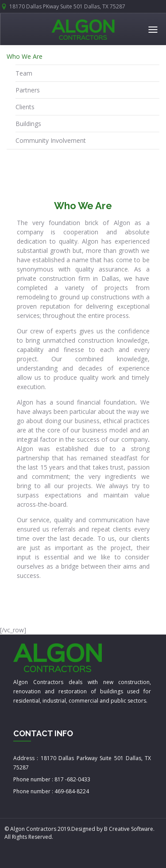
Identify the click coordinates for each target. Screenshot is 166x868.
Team (24, 73)
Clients (25, 107)
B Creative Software (129, 829)
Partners (28, 90)
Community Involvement (51, 140)
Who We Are (25, 56)
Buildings (28, 124)
